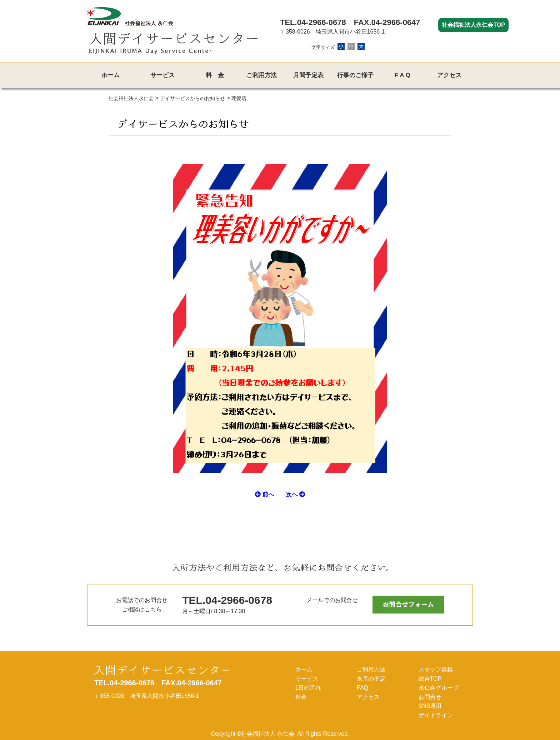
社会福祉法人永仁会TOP (473, 25)
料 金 (215, 75)
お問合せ (430, 697)
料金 (301, 697)
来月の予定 (371, 679)
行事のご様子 (355, 75)
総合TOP (430, 679)
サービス (162, 75)
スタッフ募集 (436, 669)
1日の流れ (308, 688)
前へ (264, 494)
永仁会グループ (439, 688)
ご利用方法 (262, 75)
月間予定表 (308, 75)
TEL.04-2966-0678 (313, 22)
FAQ (362, 688)
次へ (295, 494)
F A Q (402, 75)
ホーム (111, 75)
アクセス (449, 75)
